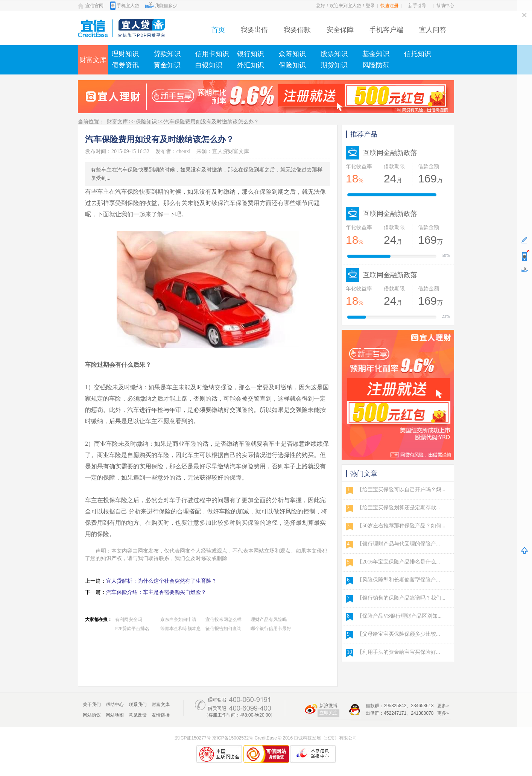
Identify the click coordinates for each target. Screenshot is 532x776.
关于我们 (92, 705)
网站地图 (115, 715)
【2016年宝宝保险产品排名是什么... (399, 562)
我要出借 (254, 30)
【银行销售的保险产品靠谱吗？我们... (401, 598)
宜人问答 (433, 30)
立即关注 (328, 713)
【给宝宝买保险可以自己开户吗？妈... (401, 490)
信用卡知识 (212, 54)
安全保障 (340, 30)
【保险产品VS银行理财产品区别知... (399, 616)
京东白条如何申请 (178, 620)
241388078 (422, 713)
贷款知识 (167, 54)
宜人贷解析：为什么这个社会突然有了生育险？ (161, 581)
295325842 (395, 706)
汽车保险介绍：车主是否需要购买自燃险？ (156, 592)
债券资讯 (125, 65)
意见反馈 (138, 715)
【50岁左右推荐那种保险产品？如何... (401, 526)
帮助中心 (445, 6)
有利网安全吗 (129, 620)
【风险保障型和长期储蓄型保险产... (399, 580)
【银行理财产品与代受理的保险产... (399, 544)
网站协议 (92, 715)
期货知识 (334, 65)
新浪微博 (328, 706)
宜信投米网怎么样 (223, 620)
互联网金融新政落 (390, 153)
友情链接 (161, 715)
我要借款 (297, 30)
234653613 (422, 706)
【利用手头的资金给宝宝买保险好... (399, 652)
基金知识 (376, 54)
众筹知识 (292, 54)
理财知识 (125, 54)
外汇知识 (251, 65)
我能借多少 (166, 6)
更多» (443, 706)
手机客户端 (386, 30)
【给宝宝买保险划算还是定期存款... (399, 508)
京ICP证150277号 (193, 738)
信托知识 (418, 54)
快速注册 (389, 6)
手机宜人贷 (128, 6)
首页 (218, 30)
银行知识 (251, 54)
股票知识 (334, 54)
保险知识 (292, 65)
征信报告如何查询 (223, 629)
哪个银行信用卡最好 (271, 629)
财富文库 (93, 60)
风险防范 (376, 65)
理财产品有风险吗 (269, 620)
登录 (370, 6)
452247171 (395, 713)
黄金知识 (167, 65)
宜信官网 (94, 6)
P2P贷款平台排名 (132, 629)
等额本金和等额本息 (181, 629)
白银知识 (209, 65)
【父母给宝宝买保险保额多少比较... (399, 634)
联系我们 (138, 705)
